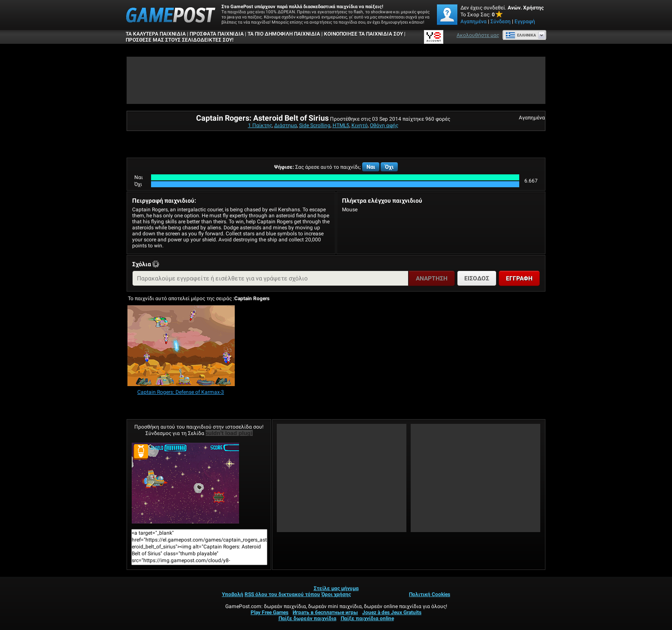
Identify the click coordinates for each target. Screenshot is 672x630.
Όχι (389, 167)
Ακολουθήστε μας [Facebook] (478, 35)
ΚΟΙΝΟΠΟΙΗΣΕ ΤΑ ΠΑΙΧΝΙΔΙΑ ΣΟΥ (363, 34)
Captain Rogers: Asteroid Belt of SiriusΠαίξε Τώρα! (185, 483)
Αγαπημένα (474, 21)
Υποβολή (233, 594)
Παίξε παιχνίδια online (367, 618)
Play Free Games (269, 612)
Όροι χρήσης (336, 594)
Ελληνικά (521, 35)
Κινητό (360, 125)
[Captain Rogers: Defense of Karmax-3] (181, 346)
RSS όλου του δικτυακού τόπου (282, 594)
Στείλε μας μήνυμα (336, 588)
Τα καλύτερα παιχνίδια (156, 34)
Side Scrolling (315, 125)
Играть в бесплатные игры (325, 612)
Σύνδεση (501, 21)
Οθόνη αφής (384, 125)
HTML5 (341, 125)
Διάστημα (286, 125)
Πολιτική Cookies (430, 594)
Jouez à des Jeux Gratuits (392, 612)
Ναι (371, 167)
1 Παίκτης (260, 125)
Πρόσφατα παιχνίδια (217, 34)
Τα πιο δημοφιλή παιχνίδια (284, 34)
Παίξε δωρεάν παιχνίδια (307, 618)
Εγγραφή (525, 21)
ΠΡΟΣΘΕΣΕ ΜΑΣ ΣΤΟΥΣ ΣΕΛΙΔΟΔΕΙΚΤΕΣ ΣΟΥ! (180, 40)
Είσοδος (477, 278)
